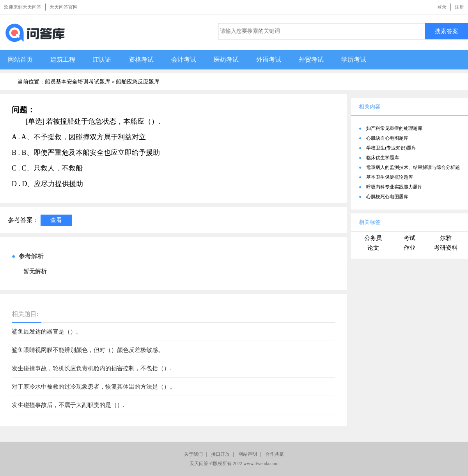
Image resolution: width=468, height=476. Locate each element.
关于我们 (193, 454)
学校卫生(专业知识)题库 (391, 148)
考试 (409, 238)
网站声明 (248, 454)
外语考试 (269, 59)
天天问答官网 (64, 7)
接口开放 (220, 454)
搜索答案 (447, 31)
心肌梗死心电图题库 (387, 197)
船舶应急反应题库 (138, 82)
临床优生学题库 (383, 158)
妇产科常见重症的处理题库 (394, 128)
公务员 (373, 238)
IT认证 (102, 59)
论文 (373, 248)
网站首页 (20, 59)
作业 (409, 248)
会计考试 (184, 59)
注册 (459, 7)
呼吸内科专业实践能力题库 (394, 187)
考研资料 (446, 248)
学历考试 (354, 59)
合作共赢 (275, 454)
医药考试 (226, 59)
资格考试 (141, 59)
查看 (56, 220)
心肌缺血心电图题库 (387, 138)
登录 (442, 7)
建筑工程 (63, 59)
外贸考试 (311, 59)
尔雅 (446, 238)
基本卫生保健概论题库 (390, 177)
